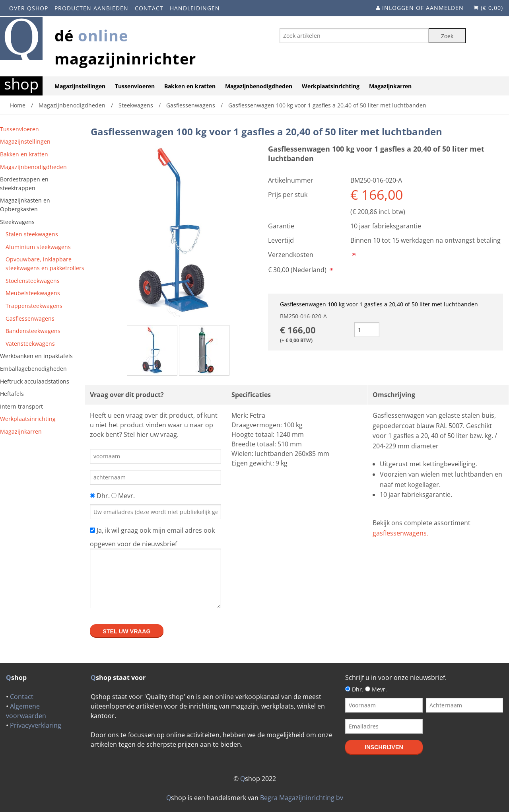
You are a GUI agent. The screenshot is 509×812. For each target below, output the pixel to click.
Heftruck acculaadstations (35, 381)
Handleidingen (195, 8)
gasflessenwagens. (400, 533)
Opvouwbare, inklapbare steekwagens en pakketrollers (45, 264)
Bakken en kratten (190, 86)
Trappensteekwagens (34, 306)
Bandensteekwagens (33, 331)
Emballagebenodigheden (33, 369)
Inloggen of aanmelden (423, 8)
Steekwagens (17, 222)
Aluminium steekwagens (38, 247)
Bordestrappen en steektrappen (24, 184)
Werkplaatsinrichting (331, 86)
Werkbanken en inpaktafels (36, 356)
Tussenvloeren (135, 86)
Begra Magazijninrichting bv (302, 798)
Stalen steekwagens (32, 234)
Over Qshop (29, 8)
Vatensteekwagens (30, 344)
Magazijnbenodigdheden (259, 86)
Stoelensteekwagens (33, 281)
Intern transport (21, 406)
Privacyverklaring (36, 725)
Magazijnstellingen (80, 86)
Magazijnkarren (390, 86)
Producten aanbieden (91, 8)
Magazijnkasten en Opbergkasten (25, 205)
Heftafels (12, 394)
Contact (149, 8)
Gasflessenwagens (30, 318)
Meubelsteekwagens (33, 293)
